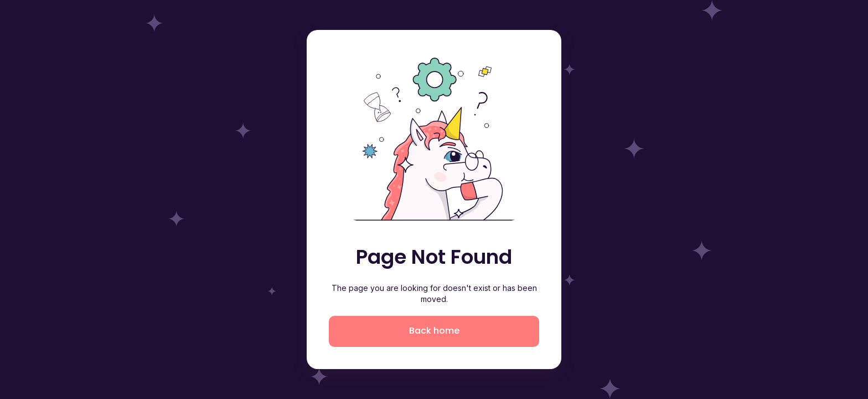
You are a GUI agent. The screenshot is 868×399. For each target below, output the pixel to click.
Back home (434, 331)
